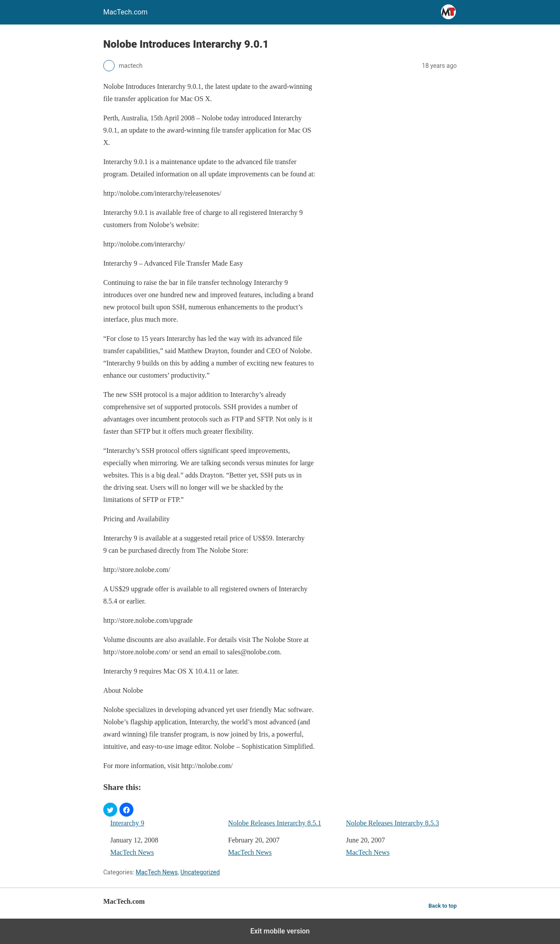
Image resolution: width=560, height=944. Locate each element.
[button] (110, 810)
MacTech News (132, 852)
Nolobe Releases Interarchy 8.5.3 (393, 823)
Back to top (443, 906)
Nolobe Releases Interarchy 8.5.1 (275, 823)
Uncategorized (200, 872)
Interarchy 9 (127, 823)
